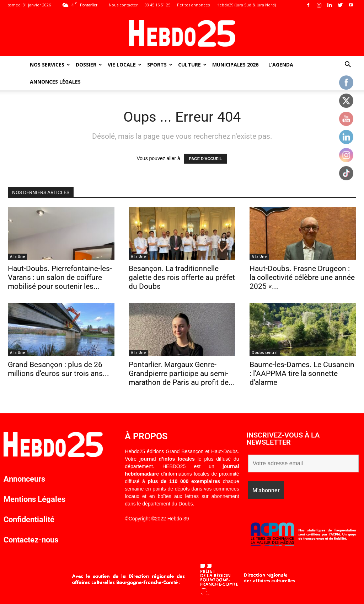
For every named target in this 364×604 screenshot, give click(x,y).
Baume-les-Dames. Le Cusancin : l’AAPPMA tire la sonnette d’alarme (302, 373)
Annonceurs (24, 479)
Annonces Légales (55, 82)
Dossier (89, 65)
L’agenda (281, 65)
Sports (160, 65)
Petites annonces (193, 5)
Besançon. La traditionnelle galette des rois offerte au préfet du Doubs (182, 277)
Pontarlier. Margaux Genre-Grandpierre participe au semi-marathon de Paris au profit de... (182, 373)
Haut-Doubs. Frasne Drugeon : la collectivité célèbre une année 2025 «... (302, 277)
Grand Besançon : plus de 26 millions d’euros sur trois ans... (58, 369)
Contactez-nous (31, 540)
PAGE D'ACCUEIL (206, 159)
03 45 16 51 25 (157, 5)
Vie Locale (125, 65)
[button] (348, 65)
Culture (192, 65)
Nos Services (50, 65)
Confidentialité (29, 520)
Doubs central (265, 353)
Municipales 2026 (235, 65)
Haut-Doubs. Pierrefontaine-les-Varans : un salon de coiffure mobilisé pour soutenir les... (60, 277)
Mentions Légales (34, 499)
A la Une (17, 256)
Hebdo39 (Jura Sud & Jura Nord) (246, 5)
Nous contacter (123, 5)
